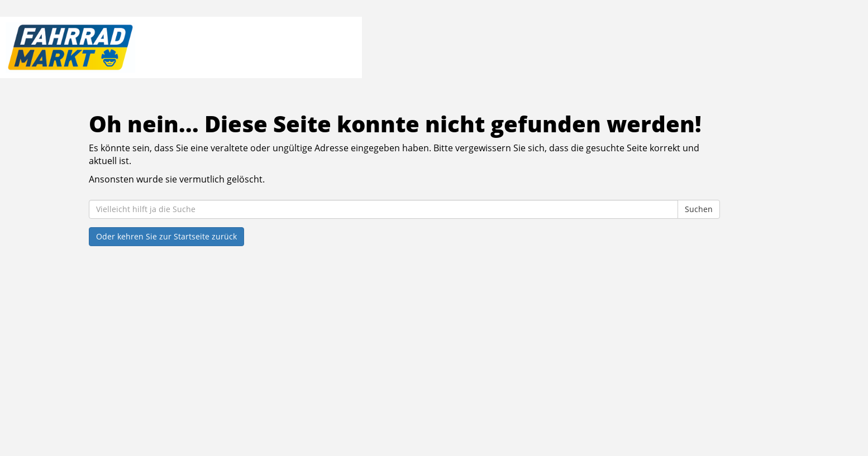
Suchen (699, 209)
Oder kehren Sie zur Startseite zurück (166, 236)
